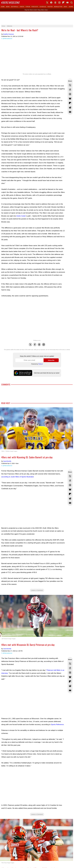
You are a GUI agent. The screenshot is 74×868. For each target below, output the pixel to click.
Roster (50, 7)
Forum (28, 7)
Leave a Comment (37, 590)
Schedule (43, 7)
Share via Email (70, 112)
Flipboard (63, 3)
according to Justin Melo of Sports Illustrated (17, 477)
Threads (39, 343)
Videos (22, 7)
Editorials (15, 7)
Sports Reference (57, 724)
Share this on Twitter (70, 85)
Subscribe (51, 360)
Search (71, 3)
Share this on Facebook (70, 90)
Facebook (35, 343)
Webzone (10, 2)
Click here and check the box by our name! (47, 373)
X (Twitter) (47, 3)
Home (3, 7)
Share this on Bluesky (70, 99)
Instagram (44, 343)
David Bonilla (7, 461)
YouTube (67, 3)
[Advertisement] (37, 18)
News (8, 7)
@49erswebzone (8, 39)
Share (71, 7)
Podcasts (35, 7)
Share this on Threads (70, 94)
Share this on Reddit (70, 107)
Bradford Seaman (9, 34)
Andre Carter (21, 216)
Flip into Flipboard (70, 103)
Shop (65, 7)
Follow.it (41, 364)
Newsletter (58, 7)
